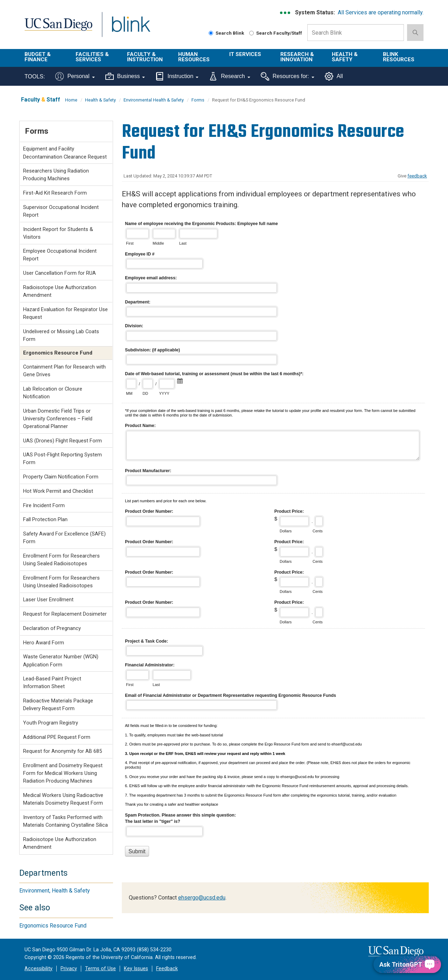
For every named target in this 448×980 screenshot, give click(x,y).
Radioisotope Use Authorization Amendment (60, 291)
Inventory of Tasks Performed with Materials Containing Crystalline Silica (65, 821)
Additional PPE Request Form (57, 737)
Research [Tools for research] (229, 76)
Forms (198, 100)
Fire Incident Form (44, 505)
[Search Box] (356, 33)
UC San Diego (58, 29)
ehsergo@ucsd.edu (202, 898)
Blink (131, 29)
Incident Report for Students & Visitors (58, 233)
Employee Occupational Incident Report (60, 255)
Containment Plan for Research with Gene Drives (64, 371)
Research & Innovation (297, 57)
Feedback (167, 969)
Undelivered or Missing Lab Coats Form (61, 335)
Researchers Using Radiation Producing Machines (56, 175)
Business (125, 76)
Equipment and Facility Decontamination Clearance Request (65, 153)
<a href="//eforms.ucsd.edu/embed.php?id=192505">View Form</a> (275, 546)
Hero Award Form (44, 643)
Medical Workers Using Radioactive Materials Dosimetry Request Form (63, 799)
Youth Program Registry (51, 723)
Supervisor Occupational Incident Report (61, 211)
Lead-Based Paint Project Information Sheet (52, 682)
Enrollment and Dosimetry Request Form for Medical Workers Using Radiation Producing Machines (63, 773)
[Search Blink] (211, 33)
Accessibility (38, 969)
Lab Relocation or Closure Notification (53, 393)
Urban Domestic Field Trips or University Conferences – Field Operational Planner (58, 419)
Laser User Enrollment (48, 600)
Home (71, 100)
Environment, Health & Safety (55, 891)
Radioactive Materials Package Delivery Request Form (58, 705)
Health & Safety (345, 57)
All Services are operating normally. (381, 12)
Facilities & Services (92, 57)
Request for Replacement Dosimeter (65, 614)
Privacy (69, 969)
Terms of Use (100, 969)
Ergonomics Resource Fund (53, 926)
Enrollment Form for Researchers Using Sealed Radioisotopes (61, 560)
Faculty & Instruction (145, 57)
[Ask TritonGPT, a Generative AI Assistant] (407, 964)
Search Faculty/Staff (276, 33)
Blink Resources (399, 57)
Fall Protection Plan (45, 519)
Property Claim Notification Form (61, 477)
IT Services (245, 54)
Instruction (177, 76)
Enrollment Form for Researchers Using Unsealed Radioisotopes (61, 582)
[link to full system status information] (285, 13)
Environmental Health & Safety (154, 100)
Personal (75, 76)
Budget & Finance (38, 57)
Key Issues (136, 969)
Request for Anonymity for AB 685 (62, 751)
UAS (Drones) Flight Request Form (62, 441)
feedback (417, 176)
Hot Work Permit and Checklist (58, 491)
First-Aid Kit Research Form (55, 193)
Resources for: (288, 76)
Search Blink (226, 33)
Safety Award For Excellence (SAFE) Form (64, 538)
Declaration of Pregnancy (52, 628)
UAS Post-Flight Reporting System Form (62, 458)
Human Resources (194, 57)
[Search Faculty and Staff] (251, 33)
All (334, 76)
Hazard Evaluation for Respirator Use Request (65, 313)
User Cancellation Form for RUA (59, 273)
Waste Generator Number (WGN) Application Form (61, 660)
